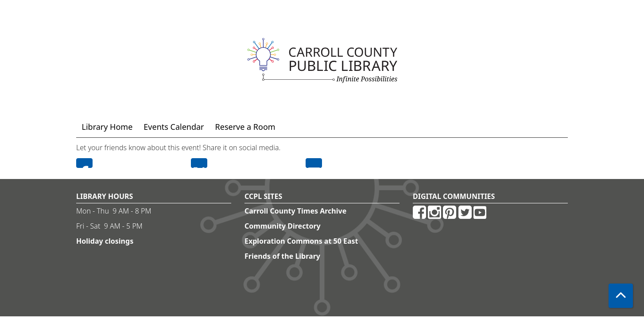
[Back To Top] (621, 296)
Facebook (84, 163)
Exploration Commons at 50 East (301, 241)
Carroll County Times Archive (295, 211)
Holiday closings (105, 241)
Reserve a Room (245, 127)
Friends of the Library (282, 256)
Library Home (107, 127)
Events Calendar (174, 127)
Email (314, 163)
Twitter (199, 163)
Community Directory (283, 226)
